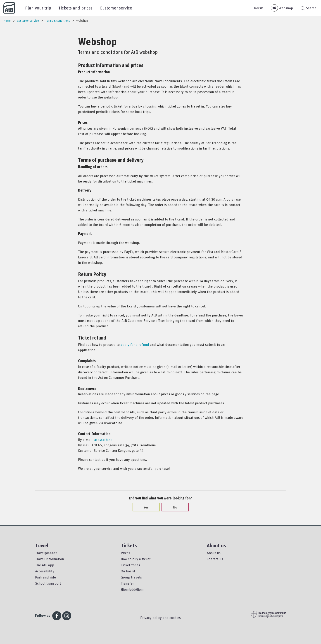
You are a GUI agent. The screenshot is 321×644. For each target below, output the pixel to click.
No (173, 507)
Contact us (215, 559)
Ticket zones (130, 565)
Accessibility (45, 571)
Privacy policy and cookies (160, 618)
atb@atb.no (103, 440)
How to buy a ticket (136, 559)
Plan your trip (38, 8)
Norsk (258, 8)
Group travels (131, 577)
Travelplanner (46, 553)
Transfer (127, 583)
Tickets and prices (75, 8)
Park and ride (45, 577)
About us (214, 553)
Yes (144, 507)
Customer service (116, 8)
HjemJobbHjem (132, 589)
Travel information (50, 559)
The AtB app (45, 565)
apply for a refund (135, 344)
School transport (48, 583)
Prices (125, 553)
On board (128, 571)
